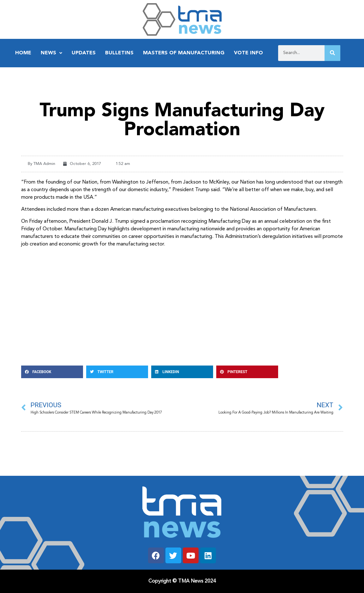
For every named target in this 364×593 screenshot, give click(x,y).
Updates (84, 53)
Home (23, 53)
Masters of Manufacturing (184, 53)
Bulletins (119, 53)
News (51, 53)
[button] (52, 372)
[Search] (332, 53)
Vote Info (248, 53)
